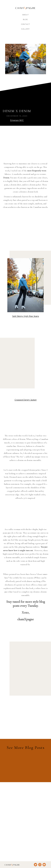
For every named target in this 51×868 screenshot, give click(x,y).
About (26, 15)
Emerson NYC (17, 120)
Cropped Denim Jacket (26, 400)
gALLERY (26, 29)
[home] (26, 8)
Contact (26, 24)
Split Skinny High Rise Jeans (26, 316)
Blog (26, 20)
